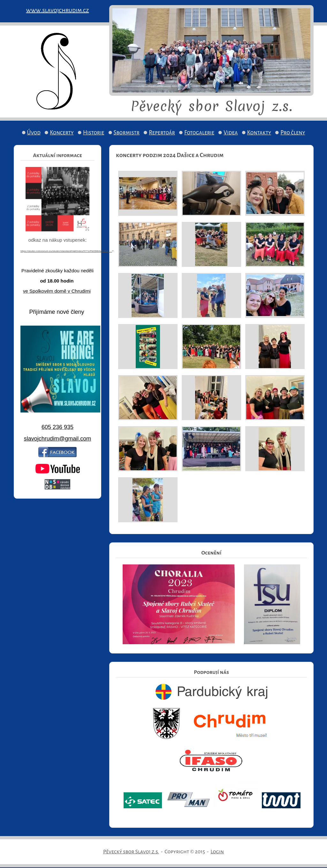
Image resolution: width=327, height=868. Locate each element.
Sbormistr (127, 133)
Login (217, 852)
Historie (94, 133)
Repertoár (162, 133)
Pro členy (293, 133)
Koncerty (62, 133)
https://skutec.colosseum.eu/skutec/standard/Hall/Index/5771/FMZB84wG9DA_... (66, 251)
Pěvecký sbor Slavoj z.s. (131, 852)
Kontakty (259, 133)
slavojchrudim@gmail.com (57, 439)
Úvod (34, 133)
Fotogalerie (199, 133)
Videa (231, 133)
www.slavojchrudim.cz (58, 10)
